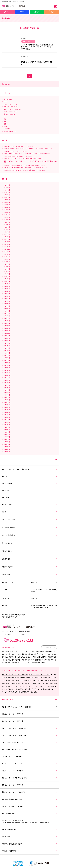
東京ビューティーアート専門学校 (29, 742)
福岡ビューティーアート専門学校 (40, 675)
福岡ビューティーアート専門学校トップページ (29, 469)
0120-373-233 (21, 640)
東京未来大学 (29, 837)
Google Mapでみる (49, 647)
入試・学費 (29, 490)
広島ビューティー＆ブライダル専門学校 (29, 778)
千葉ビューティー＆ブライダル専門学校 (29, 735)
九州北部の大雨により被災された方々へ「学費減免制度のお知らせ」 (44, 607)
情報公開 (44, 598)
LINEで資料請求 (37, 12)
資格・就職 (29, 498)
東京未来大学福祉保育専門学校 (29, 844)
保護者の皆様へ (29, 559)
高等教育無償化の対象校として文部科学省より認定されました (15, 616)
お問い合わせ (44, 582)
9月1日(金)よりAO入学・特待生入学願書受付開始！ (36, 63)
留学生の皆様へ (29, 543)
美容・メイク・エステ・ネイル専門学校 (15, 675)
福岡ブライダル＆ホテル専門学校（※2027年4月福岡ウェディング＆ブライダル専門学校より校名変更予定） (29, 821)
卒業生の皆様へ (29, 551)
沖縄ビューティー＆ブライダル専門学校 (29, 792)
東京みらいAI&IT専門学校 (29, 851)
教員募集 (15, 606)
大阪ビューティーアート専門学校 (29, 771)
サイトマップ (15, 598)
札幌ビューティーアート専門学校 (29, 714)
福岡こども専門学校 (29, 813)
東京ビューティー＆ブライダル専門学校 (29, 749)
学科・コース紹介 (29, 483)
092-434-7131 (9, 634)
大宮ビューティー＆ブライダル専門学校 (29, 728)
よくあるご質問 (29, 505)
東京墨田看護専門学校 (29, 830)
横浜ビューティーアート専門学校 (29, 757)
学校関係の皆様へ (29, 567)
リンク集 (15, 589)
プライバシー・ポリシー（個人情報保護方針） (44, 590)
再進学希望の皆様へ (29, 535)
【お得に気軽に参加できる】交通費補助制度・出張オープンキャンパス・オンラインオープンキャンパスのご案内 (38, 47)
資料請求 (22, 12)
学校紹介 (29, 476)
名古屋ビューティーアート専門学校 (29, 764)
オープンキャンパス (7, 12)
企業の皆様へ (29, 575)
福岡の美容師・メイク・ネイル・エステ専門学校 (13, 2)
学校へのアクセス (52, 12)
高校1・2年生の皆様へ (29, 519)
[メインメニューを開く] (56, 6)
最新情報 (29, 512)
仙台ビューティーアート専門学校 (29, 721)
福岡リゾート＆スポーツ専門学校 (29, 806)
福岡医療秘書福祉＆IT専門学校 (29, 799)
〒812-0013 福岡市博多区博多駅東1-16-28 (16, 631)
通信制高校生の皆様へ (29, 527)
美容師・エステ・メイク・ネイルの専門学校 (29, 707)
